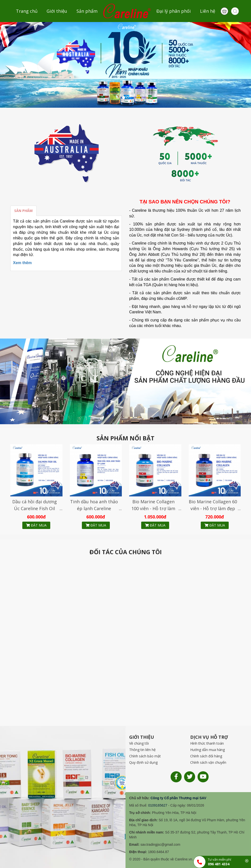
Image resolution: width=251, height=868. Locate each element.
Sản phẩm (87, 11)
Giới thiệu (57, 11)
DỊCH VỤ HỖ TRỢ (209, 737)
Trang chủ (27, 11)
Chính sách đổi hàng (206, 756)
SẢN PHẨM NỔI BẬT (125, 438)
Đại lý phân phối (174, 11)
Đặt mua (36, 525)
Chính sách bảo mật (145, 756)
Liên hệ (208, 11)
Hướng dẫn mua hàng (207, 750)
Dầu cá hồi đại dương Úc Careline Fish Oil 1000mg (35, 508)
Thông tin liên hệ (142, 750)
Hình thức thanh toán (207, 743)
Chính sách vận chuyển (208, 762)
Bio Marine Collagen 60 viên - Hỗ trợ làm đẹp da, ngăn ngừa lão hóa (213, 508)
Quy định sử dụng (143, 762)
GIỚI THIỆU (142, 737)
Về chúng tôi (139, 743)
